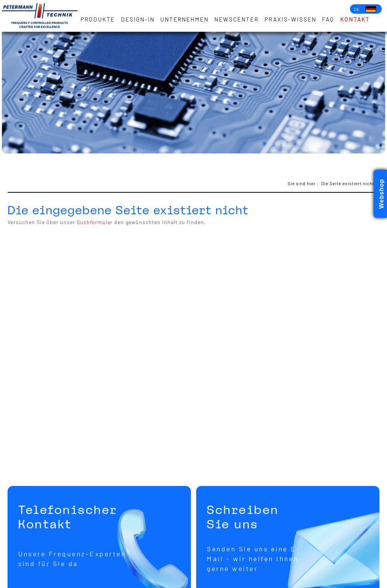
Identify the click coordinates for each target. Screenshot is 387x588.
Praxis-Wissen (290, 19)
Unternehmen (184, 19)
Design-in (138, 19)
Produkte (98, 19)
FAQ (328, 19)
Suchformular (95, 222)
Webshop (382, 194)
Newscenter (236, 19)
